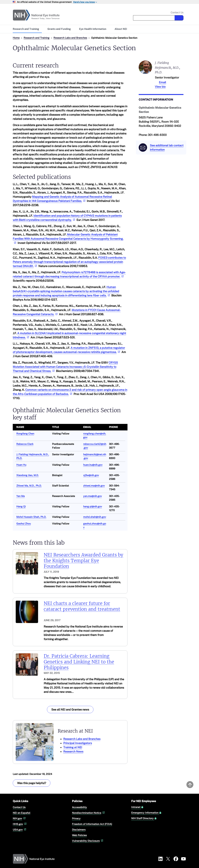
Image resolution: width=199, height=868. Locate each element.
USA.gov (20, 830)
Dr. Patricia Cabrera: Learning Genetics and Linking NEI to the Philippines (79, 662)
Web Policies (79, 835)
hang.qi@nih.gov (93, 507)
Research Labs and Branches (70, 38)
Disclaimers (79, 830)
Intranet (137, 807)
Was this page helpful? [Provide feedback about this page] (32, 783)
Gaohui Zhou (24, 524)
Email (162, 82)
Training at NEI (73, 747)
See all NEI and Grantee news (70, 710)
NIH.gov (20, 818)
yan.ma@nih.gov (93, 496)
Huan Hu (21, 465)
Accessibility (79, 807)
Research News (73, 751)
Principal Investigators (78, 743)
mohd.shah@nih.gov (95, 517)
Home (16, 38)
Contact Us (177, 13)
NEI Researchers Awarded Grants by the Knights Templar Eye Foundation (83, 561)
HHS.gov (20, 824)
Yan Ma (21, 496)
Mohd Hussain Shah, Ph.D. (31, 517)
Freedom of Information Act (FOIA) (92, 824)
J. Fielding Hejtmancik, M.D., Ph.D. (168, 68)
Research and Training (37, 38)
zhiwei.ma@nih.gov (94, 486)
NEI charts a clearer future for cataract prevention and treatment (82, 606)
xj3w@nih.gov (91, 475)
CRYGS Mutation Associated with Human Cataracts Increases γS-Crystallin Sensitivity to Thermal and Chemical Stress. (65, 367)
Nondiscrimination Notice (89, 813)
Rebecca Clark (25, 444)
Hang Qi (21, 507)
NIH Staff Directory (144, 818)
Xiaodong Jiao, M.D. (28, 475)
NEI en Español (22, 813)
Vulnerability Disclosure (88, 841)
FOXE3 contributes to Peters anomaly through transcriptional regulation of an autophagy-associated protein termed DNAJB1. (69, 262)
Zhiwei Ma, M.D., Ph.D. (29, 486)
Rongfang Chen (25, 434)
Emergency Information (146, 813)
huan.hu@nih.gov (93, 465)
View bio (160, 87)
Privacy (76, 818)
